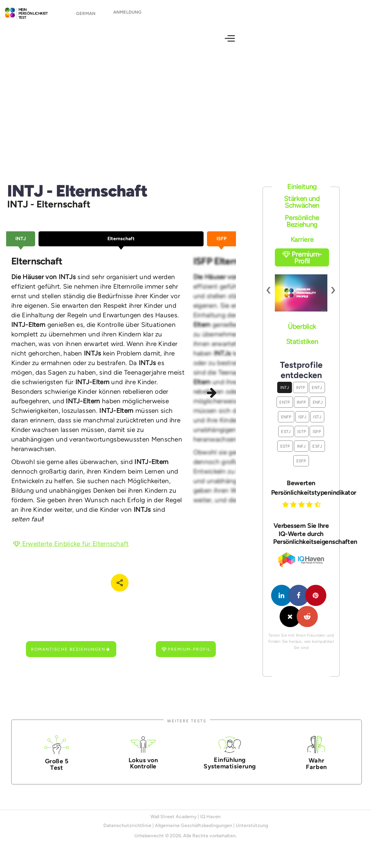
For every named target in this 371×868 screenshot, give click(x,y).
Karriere (302, 246)
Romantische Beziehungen (71, 655)
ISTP (302, 438)
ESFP (301, 467)
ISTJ (317, 423)
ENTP (285, 408)
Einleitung (302, 192)
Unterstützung (252, 832)
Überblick (302, 333)
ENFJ (318, 408)
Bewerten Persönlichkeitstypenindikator (301, 494)
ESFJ (317, 452)
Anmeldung (127, 15)
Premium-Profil (186, 655)
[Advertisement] (185, 114)
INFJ (301, 452)
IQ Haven (210, 823)
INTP (301, 394)
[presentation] (269, 296)
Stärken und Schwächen (302, 208)
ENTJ (317, 394)
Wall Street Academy (174, 823)
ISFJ (302, 423)
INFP (301, 408)
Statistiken (302, 347)
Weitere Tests (187, 727)
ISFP (317, 438)
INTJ (285, 394)
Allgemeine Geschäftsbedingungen (194, 832)
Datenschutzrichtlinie (127, 832)
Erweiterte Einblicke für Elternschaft (71, 550)
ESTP (285, 452)
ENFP (286, 423)
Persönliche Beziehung (302, 227)
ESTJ (286, 438)
